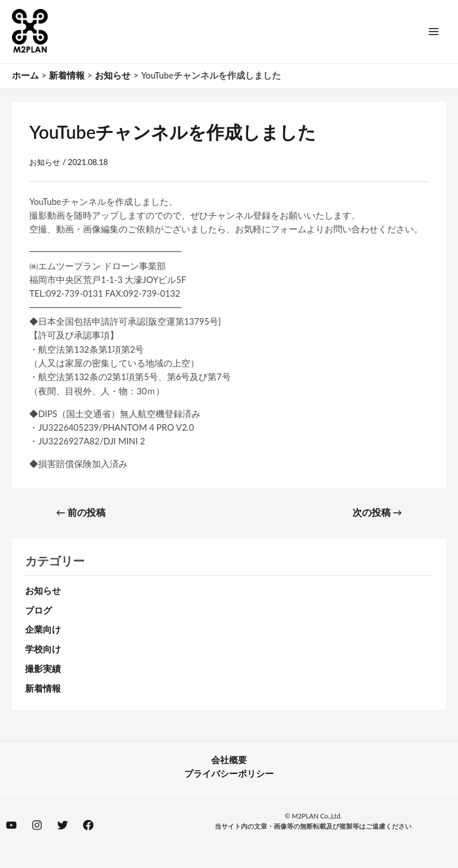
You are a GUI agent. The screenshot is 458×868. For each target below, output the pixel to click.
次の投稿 (377, 512)
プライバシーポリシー (229, 774)
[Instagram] (37, 825)
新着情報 (43, 688)
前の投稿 (81, 512)
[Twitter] (63, 825)
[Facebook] (88, 825)
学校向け (43, 649)
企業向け (43, 629)
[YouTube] (11, 825)
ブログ (38, 610)
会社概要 (229, 760)
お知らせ (45, 162)
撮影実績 (43, 669)
